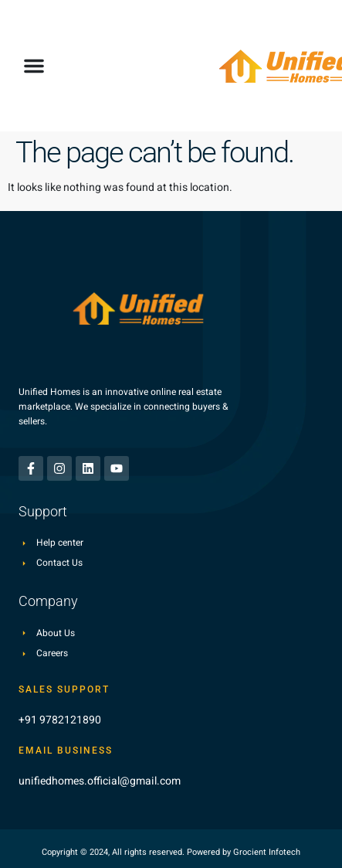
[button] (34, 66)
